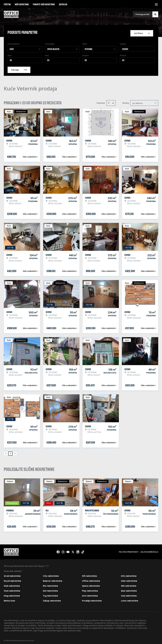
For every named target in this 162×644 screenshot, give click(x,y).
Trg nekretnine (50, 594)
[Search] (155, 14)
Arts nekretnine (90, 594)
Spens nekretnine (91, 584)
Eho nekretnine (50, 584)
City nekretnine (51, 574)
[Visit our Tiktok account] (83, 550)
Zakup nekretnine (52, 599)
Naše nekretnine (22, 4)
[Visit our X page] (73, 550)
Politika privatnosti (129, 550)
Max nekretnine (129, 589)
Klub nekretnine (12, 584)
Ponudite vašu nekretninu (44, 4)
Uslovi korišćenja (149, 550)
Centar (125, 48)
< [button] (6, 452)
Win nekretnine (129, 584)
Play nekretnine (90, 589)
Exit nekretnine (50, 589)
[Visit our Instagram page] (63, 550)
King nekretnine (12, 594)
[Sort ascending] (109, 101)
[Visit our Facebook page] (58, 550)
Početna (7, 4)
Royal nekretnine (12, 579)
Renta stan (9, 599)
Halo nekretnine (129, 579)
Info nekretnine (129, 574)
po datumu (138, 102)
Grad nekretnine (12, 574)
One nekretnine (129, 594)
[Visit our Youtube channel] (68, 550)
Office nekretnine (91, 579)
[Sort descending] (113, 101)
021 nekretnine (89, 574)
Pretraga (19, 68)
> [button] (15, 452)
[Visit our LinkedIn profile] (78, 550)
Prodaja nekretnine (92, 599)
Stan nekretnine (12, 589)
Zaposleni (63, 4)
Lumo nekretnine (130, 599)
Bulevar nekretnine (53, 579)
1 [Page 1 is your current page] (10, 452)
